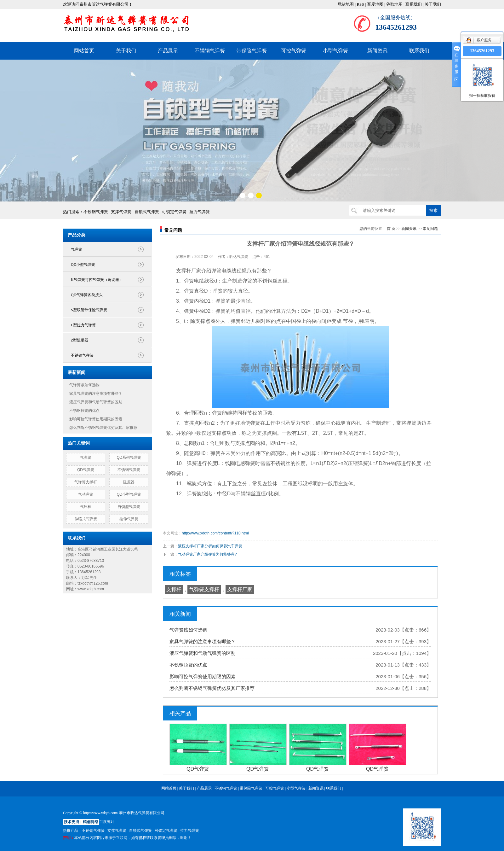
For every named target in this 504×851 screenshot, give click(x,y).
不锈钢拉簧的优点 (84, 411)
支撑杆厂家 (240, 589)
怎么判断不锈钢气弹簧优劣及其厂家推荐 (103, 428)
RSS (360, 4)
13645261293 (482, 51)
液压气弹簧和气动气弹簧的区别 (96, 402)
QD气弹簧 (86, 470)
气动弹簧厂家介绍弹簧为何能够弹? (207, 554)
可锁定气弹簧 (174, 212)
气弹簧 (77, 249)
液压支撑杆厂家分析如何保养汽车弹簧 (210, 546)
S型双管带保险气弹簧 (89, 310)
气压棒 (86, 507)
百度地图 (375, 4)
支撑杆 (174, 589)
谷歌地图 (394, 4)
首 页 (391, 229)
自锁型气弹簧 (129, 507)
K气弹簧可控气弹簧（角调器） (97, 280)
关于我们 (433, 4)
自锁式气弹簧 (147, 212)
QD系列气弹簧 (129, 458)
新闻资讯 (377, 51)
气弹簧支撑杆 (86, 482)
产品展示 (168, 51)
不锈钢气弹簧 (210, 51)
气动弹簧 (86, 494)
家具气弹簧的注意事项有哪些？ (96, 393)
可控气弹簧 (294, 51)
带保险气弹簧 (252, 51)
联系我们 (414, 4)
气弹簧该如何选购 (84, 385)
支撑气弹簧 (121, 212)
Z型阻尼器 (80, 340)
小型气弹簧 (335, 51)
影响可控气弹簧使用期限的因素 (96, 419)
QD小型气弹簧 (83, 265)
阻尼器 (129, 482)
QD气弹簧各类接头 (87, 295)
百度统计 (107, 822)
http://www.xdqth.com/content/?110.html (215, 533)
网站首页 (84, 51)
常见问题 (430, 229)
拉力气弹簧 (200, 212)
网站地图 (346, 4)
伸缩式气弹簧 (86, 519)
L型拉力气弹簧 (83, 325)
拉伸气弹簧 (129, 519)
